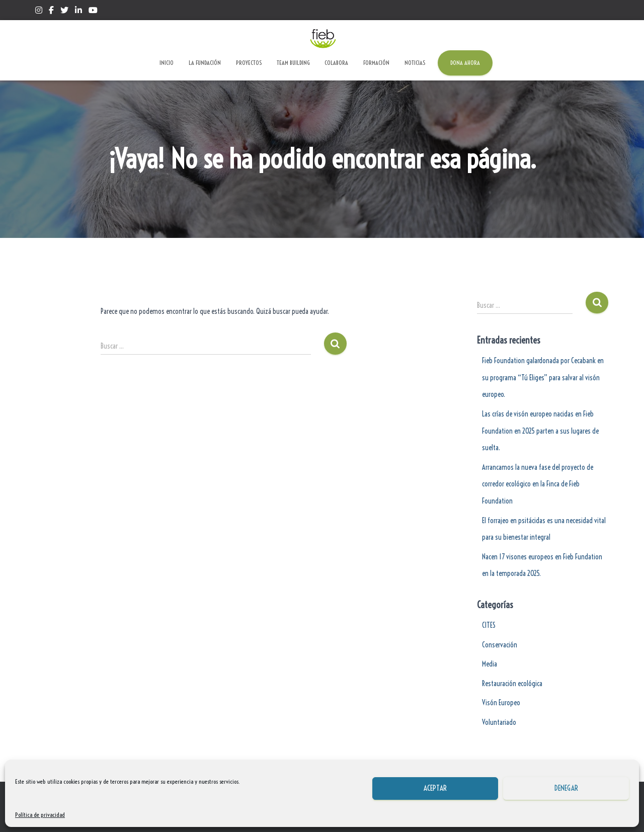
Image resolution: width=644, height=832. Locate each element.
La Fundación (205, 63)
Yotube (93, 12)
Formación (376, 63)
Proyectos (249, 63)
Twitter (64, 12)
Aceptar (435, 788)
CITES (489, 625)
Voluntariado (499, 722)
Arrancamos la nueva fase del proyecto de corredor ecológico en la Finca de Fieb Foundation (538, 484)
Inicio (167, 63)
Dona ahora (465, 63)
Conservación (500, 645)
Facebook (51, 12)
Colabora (336, 63)
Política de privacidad (40, 815)
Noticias (415, 63)
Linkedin (78, 12)
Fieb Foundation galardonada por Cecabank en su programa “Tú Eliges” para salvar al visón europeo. (543, 378)
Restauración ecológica (512, 684)
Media (490, 664)
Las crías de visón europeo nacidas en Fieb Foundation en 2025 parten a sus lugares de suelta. (540, 431)
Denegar (566, 788)
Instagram (39, 12)
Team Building (293, 63)
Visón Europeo (501, 703)
